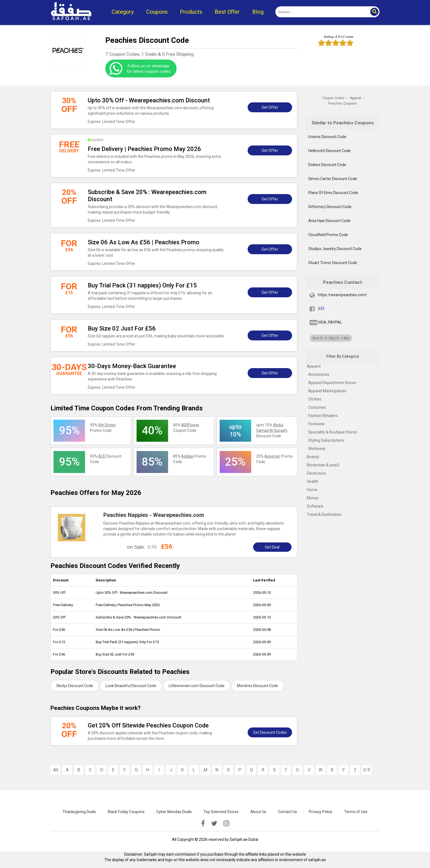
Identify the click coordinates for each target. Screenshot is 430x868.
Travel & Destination (324, 514)
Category (123, 12)
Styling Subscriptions (326, 440)
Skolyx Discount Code (75, 686)
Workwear (317, 449)
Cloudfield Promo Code (328, 235)
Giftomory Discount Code (330, 207)
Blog (258, 12)
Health (312, 481)
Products (191, 12)
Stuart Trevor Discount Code (333, 263)
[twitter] (214, 824)
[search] (321, 12)
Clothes (315, 399)
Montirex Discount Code (258, 686)
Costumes (317, 407)
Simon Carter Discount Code (333, 179)
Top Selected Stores (221, 812)
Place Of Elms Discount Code (333, 193)
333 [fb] (321, 309)
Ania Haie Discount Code (329, 221)
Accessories (319, 374)
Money (313, 498)
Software (315, 506)
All (56, 770)
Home (312, 490)
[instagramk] (226, 824)
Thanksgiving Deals (79, 812)
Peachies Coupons (343, 103)
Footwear (316, 424)
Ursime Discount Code (327, 137)
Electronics (316, 473)
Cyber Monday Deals (174, 812)
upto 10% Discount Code (272, 430)
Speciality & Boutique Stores (333, 432)
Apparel (314, 366)
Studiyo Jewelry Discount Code (335, 249)
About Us (258, 812)
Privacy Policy (321, 812)
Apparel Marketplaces (327, 391)
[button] (374, 12)
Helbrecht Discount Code (329, 151)
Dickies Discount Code (327, 165)
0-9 (367, 770)
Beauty (313, 457)
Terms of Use (356, 812)
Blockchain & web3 (323, 465)
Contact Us (288, 812)
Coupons (157, 12)
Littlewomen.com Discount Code (197, 686)
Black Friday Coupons (126, 812)
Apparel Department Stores (332, 383)
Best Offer (227, 12)
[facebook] (203, 824)
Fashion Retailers (323, 416)
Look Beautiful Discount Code (131, 686)
